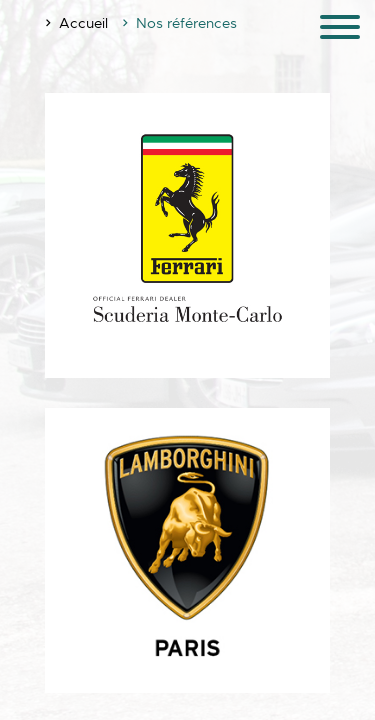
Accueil (83, 23)
